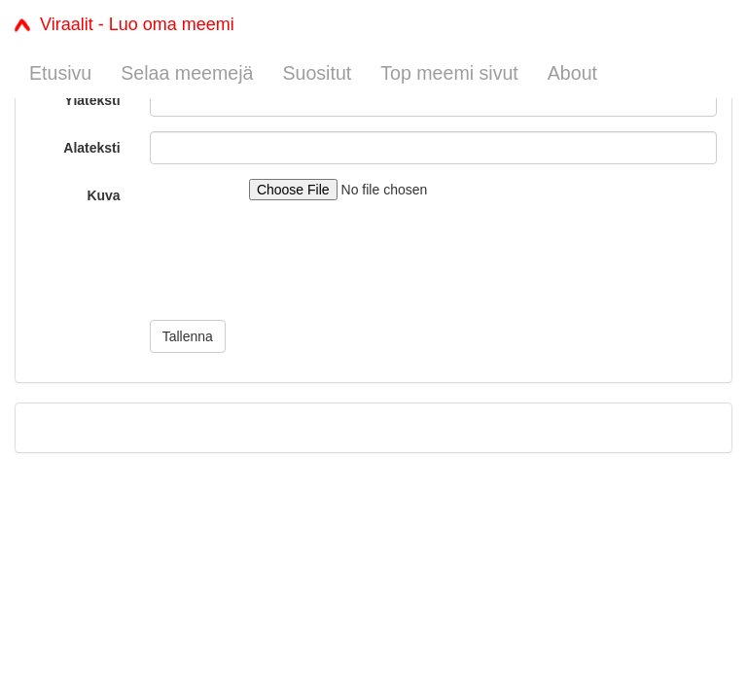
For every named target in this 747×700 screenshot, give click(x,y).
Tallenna (188, 336)
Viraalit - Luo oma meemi (124, 24)
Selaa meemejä (187, 73)
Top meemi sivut (449, 73)
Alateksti (91, 148)
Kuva (103, 195)
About (572, 73)
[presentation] (298, 267)
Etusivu (60, 73)
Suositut (317, 73)
